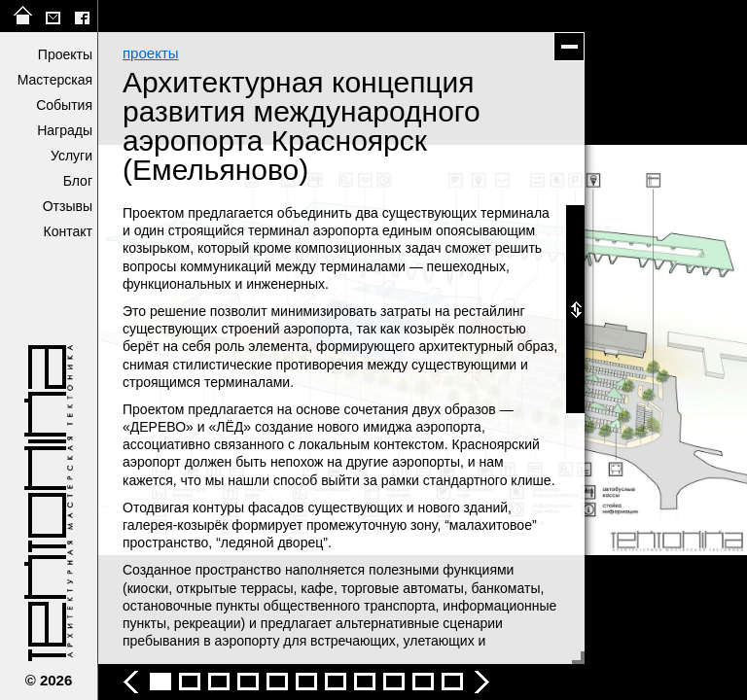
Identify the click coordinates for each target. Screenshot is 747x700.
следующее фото (585, 350)
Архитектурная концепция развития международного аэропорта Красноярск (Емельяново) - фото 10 (394, 682)
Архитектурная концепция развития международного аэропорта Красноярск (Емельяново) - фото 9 (365, 682)
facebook (82, 16)
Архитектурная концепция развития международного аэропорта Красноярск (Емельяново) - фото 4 (219, 682)
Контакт (68, 231)
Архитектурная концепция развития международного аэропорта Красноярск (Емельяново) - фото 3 (190, 682)
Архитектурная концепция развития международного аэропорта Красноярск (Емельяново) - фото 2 (160, 682)
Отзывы (68, 206)
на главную (23, 16)
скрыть (569, 47)
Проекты (65, 54)
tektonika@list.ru (53, 16)
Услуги (71, 156)
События (64, 105)
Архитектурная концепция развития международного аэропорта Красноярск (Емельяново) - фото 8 (336, 682)
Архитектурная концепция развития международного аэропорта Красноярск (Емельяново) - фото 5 (248, 682)
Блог (78, 181)
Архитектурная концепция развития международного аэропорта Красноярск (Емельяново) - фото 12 (452, 682)
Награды (65, 130)
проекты (151, 53)
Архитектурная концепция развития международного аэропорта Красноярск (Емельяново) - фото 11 (423, 682)
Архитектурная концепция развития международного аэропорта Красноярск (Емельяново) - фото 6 (277, 682)
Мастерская (55, 80)
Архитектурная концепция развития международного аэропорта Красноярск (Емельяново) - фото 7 (306, 682)
